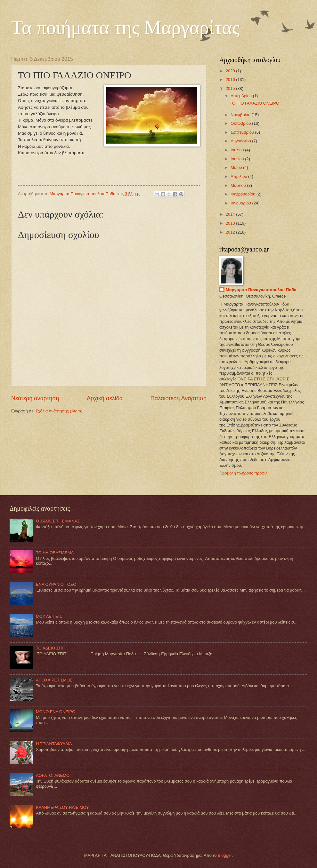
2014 (231, 214)
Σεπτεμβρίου (243, 132)
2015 (231, 88)
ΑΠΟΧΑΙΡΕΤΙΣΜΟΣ (54, 680)
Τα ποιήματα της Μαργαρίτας (125, 28)
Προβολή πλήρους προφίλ (243, 473)
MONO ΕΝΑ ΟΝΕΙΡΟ (56, 712)
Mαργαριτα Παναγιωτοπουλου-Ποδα (261, 290)
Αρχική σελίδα (105, 398)
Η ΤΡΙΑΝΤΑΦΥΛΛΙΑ (54, 744)
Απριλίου (239, 176)
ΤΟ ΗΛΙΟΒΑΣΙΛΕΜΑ (55, 553)
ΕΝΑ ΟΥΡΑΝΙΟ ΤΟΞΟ (56, 584)
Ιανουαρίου (241, 203)
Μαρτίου (239, 185)
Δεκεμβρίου (242, 96)
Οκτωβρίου (241, 123)
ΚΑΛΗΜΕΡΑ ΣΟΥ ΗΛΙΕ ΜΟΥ (62, 807)
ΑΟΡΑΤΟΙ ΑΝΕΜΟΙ (53, 775)
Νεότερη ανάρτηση (35, 398)
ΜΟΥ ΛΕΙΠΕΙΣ (49, 616)
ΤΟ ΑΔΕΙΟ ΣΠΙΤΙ (51, 648)
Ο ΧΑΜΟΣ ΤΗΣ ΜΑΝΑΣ (58, 521)
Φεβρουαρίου (243, 194)
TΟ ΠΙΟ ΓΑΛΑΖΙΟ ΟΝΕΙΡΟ (254, 103)
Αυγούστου (241, 141)
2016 (231, 80)
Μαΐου (237, 167)
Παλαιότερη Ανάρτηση (179, 398)
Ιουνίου (238, 159)
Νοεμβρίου (241, 115)
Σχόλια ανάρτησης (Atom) (59, 411)
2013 (231, 223)
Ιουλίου (238, 150)
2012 (231, 232)
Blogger (225, 855)
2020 (231, 71)
